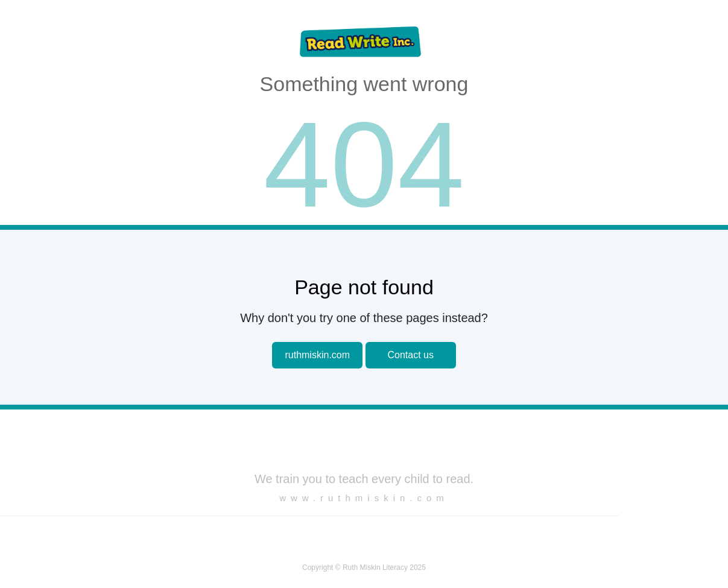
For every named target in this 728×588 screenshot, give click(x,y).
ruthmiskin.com (317, 355)
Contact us (410, 355)
